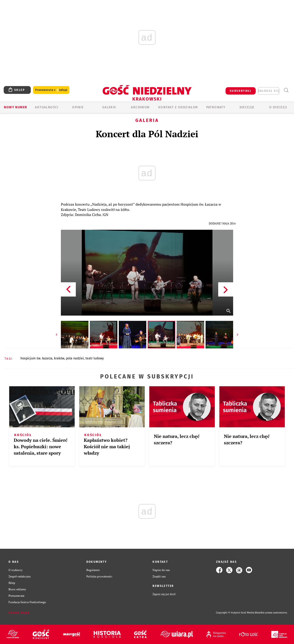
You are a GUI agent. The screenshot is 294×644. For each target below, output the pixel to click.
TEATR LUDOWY (95, 358)
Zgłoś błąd (19, 613)
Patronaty (216, 107)
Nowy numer (16, 107)
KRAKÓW (59, 358)
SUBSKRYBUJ (240, 91)
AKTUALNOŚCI (47, 107)
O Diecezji (278, 107)
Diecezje (247, 107)
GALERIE (109, 107)
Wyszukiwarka (286, 90)
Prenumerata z (51, 90)
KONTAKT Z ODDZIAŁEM (178, 107)
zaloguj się (269, 91)
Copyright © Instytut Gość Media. (235, 613)
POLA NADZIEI (75, 358)
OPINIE (78, 107)
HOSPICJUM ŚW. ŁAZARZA (36, 358)
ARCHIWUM (140, 107)
